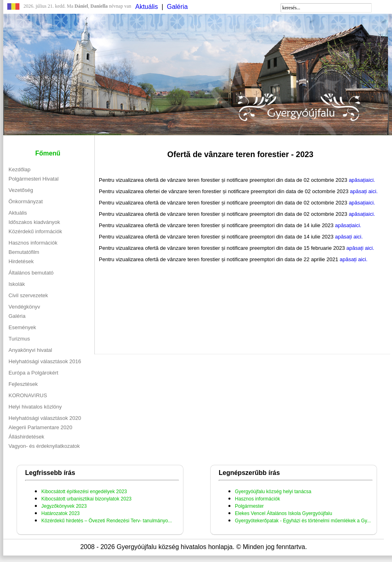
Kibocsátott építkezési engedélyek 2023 (84, 492)
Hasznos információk (33, 243)
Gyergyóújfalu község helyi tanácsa (273, 492)
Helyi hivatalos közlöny (35, 407)
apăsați (357, 180)
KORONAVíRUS (28, 395)
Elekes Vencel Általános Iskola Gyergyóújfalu (283, 513)
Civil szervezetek (28, 295)
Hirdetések (21, 261)
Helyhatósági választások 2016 (45, 361)
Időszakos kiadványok (34, 222)
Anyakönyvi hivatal (30, 350)
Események (22, 327)
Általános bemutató (31, 273)
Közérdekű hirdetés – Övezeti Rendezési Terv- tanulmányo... (107, 521)
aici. (370, 180)
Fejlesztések (23, 384)
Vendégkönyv (24, 307)
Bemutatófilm (24, 252)
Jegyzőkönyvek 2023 (64, 506)
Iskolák (17, 284)
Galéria (177, 7)
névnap (107, 6)
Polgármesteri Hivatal (34, 179)
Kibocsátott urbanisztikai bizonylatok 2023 (86, 499)
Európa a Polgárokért (33, 373)
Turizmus (19, 339)
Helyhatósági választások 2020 (45, 418)
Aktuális (147, 7)
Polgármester (249, 506)
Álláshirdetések (26, 437)
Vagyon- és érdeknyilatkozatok (44, 446)
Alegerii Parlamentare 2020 (40, 427)
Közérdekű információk (35, 231)
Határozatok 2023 (61, 513)
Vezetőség (21, 190)
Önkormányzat (26, 201)
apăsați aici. (364, 191)
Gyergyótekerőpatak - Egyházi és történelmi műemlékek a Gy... (303, 521)
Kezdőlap (19, 169)
